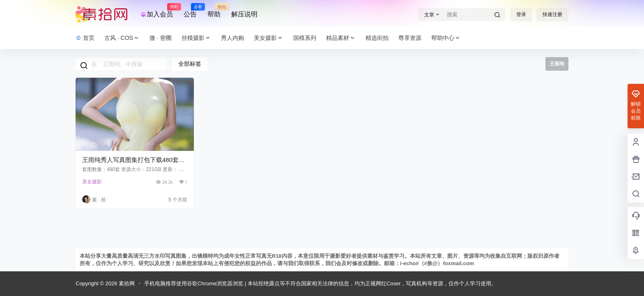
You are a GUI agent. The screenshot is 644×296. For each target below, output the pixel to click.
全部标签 (190, 64)
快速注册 (552, 14)
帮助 (214, 11)
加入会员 (156, 11)
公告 (190, 11)
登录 (521, 14)
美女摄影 (269, 38)
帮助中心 (446, 38)
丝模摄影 (196, 38)
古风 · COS (122, 38)
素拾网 (126, 283)
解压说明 (244, 14)
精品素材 (341, 38)
